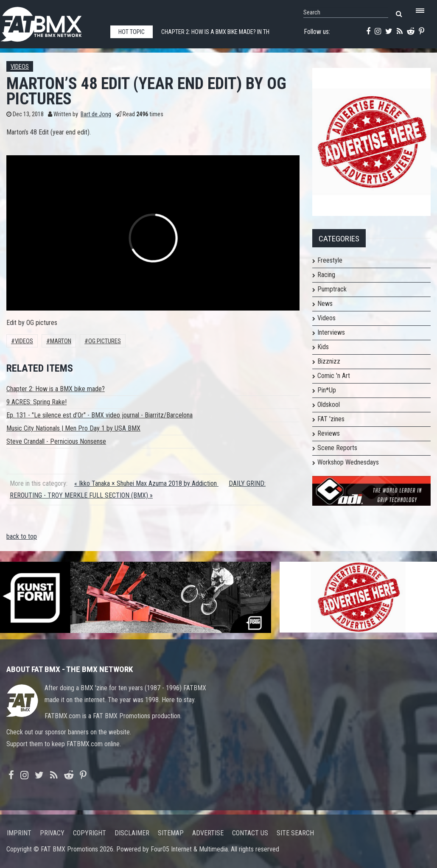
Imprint (19, 833)
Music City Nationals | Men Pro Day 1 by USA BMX (73, 428)
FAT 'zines (331, 419)
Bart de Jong (96, 114)
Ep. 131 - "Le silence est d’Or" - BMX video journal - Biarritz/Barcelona (99, 415)
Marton (61, 341)
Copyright (90, 833)
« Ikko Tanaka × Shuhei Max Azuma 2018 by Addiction (146, 483)
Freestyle (330, 260)
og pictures (105, 341)
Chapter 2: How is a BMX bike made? (56, 389)
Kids (323, 347)
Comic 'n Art (334, 376)
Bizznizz (329, 361)
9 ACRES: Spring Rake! (36, 402)
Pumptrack (332, 289)
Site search (295, 833)
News (325, 304)
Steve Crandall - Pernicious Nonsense (56, 441)
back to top (22, 536)
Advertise (208, 833)
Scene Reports (337, 448)
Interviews (331, 332)
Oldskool (329, 405)
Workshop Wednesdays (348, 462)
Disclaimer (132, 833)
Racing (326, 275)
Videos (20, 67)
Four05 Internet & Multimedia (189, 849)
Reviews (329, 433)
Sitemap (171, 833)
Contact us (250, 833)
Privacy (52, 833)
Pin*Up (327, 390)
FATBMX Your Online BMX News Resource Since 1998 (51, 22)
